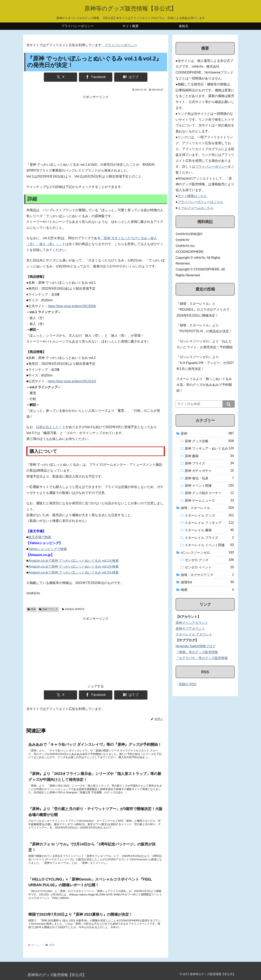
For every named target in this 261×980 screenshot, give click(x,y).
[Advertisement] (96, 129)
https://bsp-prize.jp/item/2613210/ (72, 381)
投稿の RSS (187, 684)
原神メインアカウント (192, 623)
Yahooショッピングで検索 (48, 549)
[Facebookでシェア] (96, 77)
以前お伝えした (48, 427)
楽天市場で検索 (40, 537)
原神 (32, 609)
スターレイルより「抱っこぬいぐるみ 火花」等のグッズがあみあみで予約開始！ (204, 385)
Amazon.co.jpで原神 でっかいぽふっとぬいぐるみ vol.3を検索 (74, 572)
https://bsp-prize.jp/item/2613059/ (72, 306)
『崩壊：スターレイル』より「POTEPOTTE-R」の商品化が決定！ (204, 328)
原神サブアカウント (190, 629)
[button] (229, 404)
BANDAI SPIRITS (73, 609)
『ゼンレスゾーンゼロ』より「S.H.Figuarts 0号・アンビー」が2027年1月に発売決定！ (205, 363)
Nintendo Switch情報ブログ (196, 646)
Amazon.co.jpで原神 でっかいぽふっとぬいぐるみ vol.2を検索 (74, 566)
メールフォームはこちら (196, 208)
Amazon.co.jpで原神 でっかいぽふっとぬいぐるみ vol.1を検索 (74, 561)
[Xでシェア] (60, 77)
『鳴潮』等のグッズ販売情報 (197, 652)
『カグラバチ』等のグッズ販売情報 (202, 658)
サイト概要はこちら (192, 196)
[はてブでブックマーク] (131, 77)
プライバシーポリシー (121, 45)
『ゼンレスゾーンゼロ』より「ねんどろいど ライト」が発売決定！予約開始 (205, 344)
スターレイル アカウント (194, 634)
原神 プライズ (48, 609)
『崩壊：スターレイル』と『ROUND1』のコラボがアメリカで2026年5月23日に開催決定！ (203, 310)
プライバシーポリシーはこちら (200, 202)
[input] (205, 404)
